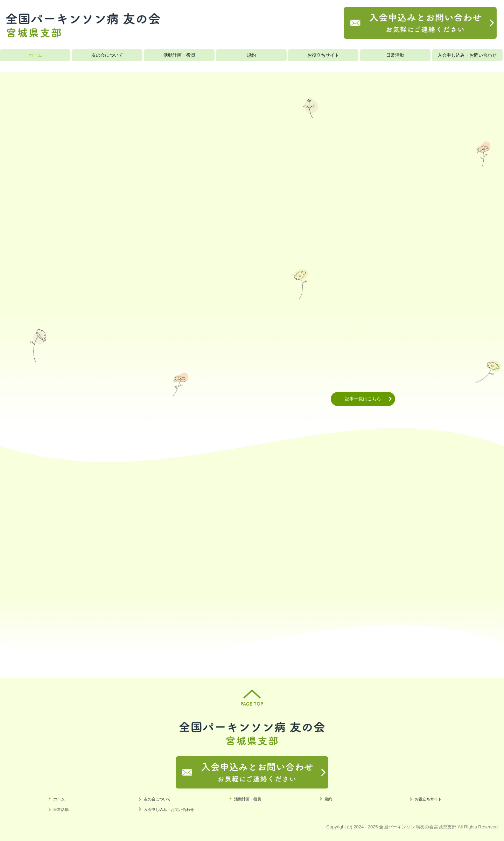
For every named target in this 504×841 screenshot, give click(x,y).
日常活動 (395, 55)
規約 (251, 55)
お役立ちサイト (323, 55)
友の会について (107, 55)
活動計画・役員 (179, 55)
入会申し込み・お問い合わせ (467, 55)
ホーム (36, 55)
